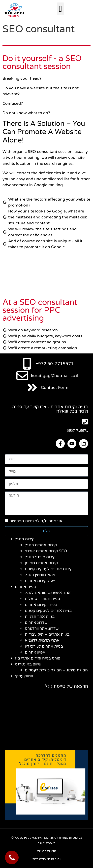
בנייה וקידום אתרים (41, 605)
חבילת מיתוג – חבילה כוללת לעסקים (56, 670)
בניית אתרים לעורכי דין (44, 646)
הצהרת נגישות (46, 843)
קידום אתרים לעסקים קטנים (49, 569)
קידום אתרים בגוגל (41, 545)
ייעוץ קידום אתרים (40, 581)
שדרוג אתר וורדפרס (42, 628)
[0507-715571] (85, 422)
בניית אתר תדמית (40, 617)
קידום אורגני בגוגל (40, 557)
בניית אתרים (25, 587)
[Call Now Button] (12, 857)
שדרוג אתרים (36, 623)
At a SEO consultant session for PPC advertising (40, 310)
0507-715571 (77, 431)
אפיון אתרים (35, 652)
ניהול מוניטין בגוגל (40, 575)
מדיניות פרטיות (47, 851)
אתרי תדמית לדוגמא (42, 640)
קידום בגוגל (25, 539)
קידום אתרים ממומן (41, 563)
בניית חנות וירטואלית (42, 599)
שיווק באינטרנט (28, 664)
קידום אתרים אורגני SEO (46, 551)
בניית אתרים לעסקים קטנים (48, 611)
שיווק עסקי (24, 676)
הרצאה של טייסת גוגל (67, 686)
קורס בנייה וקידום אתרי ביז (38, 658)
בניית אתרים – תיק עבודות (47, 634)
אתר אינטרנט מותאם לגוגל (48, 593)
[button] (60, 9)
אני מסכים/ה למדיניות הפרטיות (36, 521)
